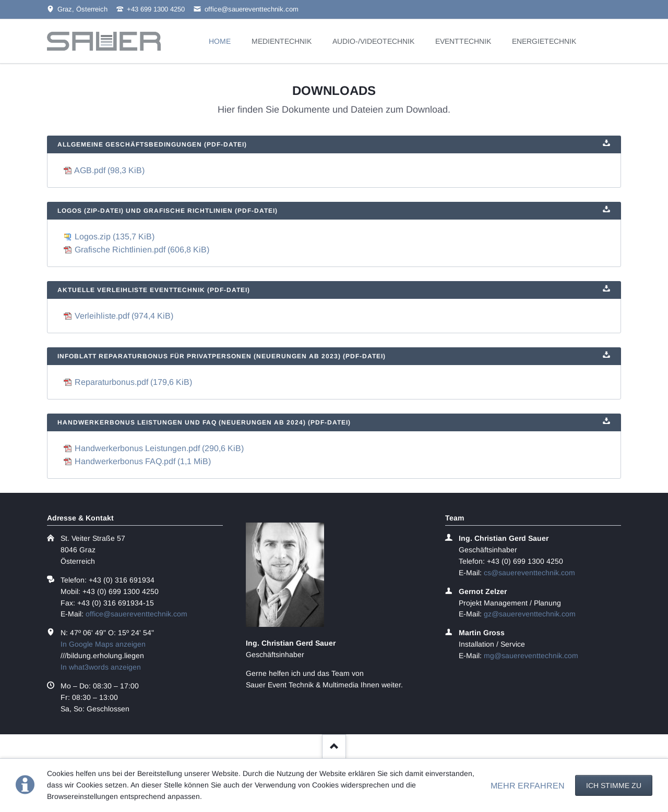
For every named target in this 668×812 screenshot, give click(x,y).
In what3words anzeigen (101, 667)
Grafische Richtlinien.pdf (142, 250)
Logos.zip (115, 237)
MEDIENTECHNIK (282, 41)
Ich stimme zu (614, 785)
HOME (220, 41)
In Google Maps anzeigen (103, 644)
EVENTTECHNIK (463, 41)
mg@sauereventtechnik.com (531, 656)
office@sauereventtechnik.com (136, 614)
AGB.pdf (109, 170)
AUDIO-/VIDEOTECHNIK (373, 41)
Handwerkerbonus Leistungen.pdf (159, 448)
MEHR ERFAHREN (528, 786)
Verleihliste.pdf (124, 316)
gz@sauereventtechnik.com (530, 614)
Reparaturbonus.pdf (133, 382)
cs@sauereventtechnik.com (529, 573)
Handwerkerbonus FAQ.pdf (143, 461)
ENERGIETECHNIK (544, 41)
